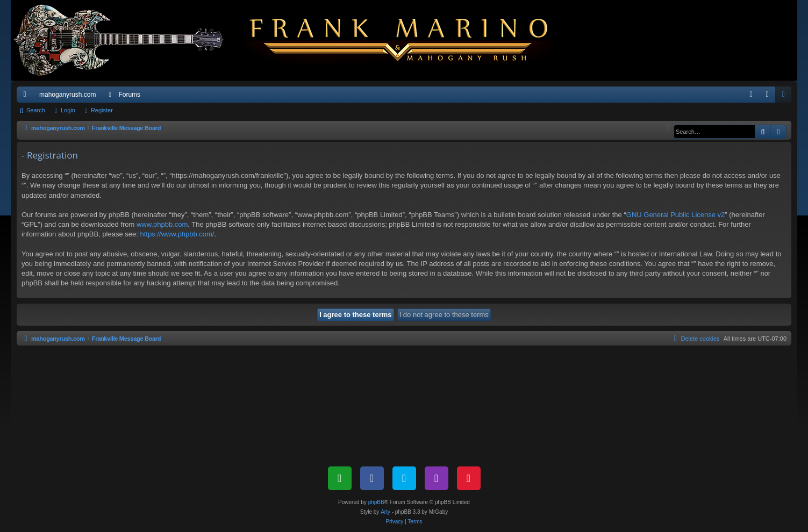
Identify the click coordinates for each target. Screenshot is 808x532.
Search (36, 110)
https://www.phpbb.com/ (177, 234)
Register (102, 110)
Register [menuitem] (786, 97)
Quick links (27, 97)
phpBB (376, 502)
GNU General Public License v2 (676, 215)
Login (68, 110)
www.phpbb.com (162, 224)
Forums (129, 95)
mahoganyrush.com (67, 95)
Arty (385, 512)
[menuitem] (751, 95)
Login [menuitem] (770, 97)
